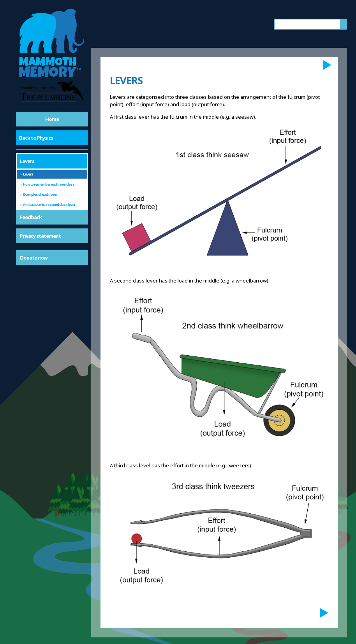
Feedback (31, 217)
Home (52, 119)
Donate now (34, 258)
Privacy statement (40, 236)
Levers (27, 161)
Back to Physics (36, 138)
